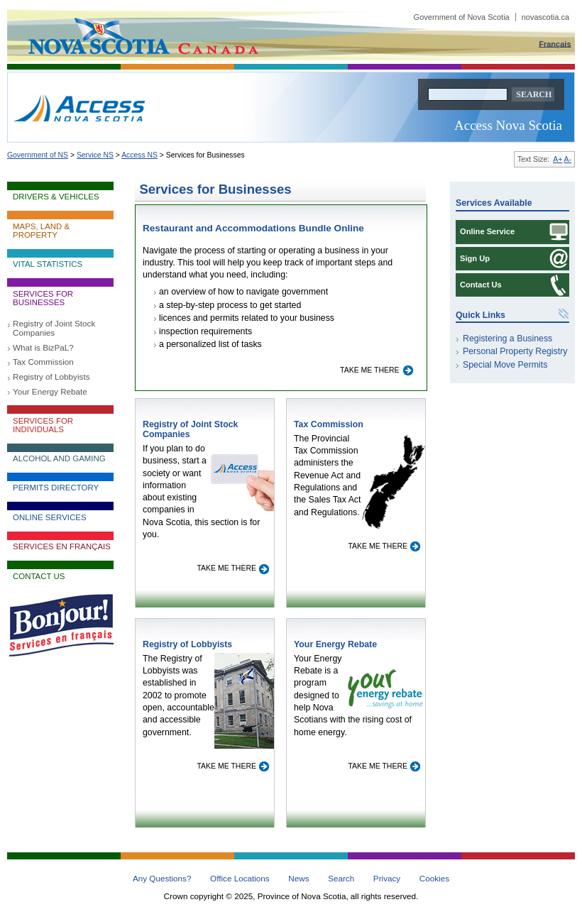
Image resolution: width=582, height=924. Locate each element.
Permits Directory (56, 488)
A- (568, 159)
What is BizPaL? (43, 347)
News (298, 878)
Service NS (95, 155)
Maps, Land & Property (41, 231)
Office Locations (240, 878)
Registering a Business (507, 339)
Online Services (50, 517)
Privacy (387, 878)
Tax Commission (43, 362)
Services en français (62, 546)
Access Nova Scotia (508, 125)
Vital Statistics (48, 264)
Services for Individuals (43, 425)
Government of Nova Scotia (492, 17)
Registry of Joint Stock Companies (54, 328)
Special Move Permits (505, 365)
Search (341, 878)
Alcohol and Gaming (59, 458)
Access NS (139, 155)
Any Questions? (162, 878)
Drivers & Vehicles (56, 197)
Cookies (434, 878)
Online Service (487, 231)
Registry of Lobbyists (51, 376)
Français (555, 43)
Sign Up (475, 258)
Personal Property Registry (515, 351)
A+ (558, 159)
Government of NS (38, 155)
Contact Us (39, 576)
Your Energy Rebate (50, 391)
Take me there (370, 370)
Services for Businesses (43, 298)
